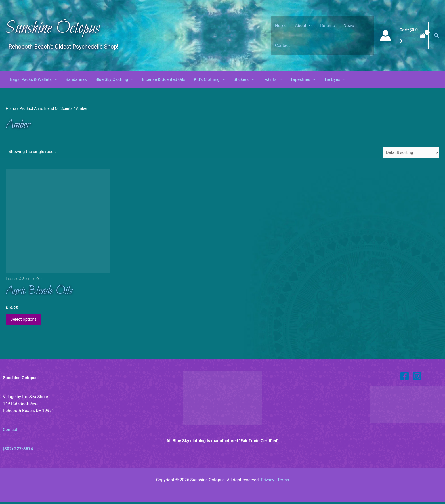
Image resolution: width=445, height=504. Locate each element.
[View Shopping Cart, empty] (413, 36)
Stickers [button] (244, 79)
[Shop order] (410, 153)
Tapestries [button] (303, 79)
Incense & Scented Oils (164, 79)
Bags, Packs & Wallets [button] (33, 79)
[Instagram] (417, 378)
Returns (327, 26)
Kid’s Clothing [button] (209, 79)
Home (281, 26)
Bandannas (76, 79)
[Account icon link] (385, 35)
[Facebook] (405, 378)
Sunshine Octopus (53, 28)
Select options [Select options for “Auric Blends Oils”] (25, 321)
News (349, 26)
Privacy (267, 482)
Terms (283, 482)
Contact (282, 45)
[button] (309, 26)
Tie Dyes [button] (335, 79)
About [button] (303, 26)
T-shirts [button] (272, 79)
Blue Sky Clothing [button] (115, 79)
